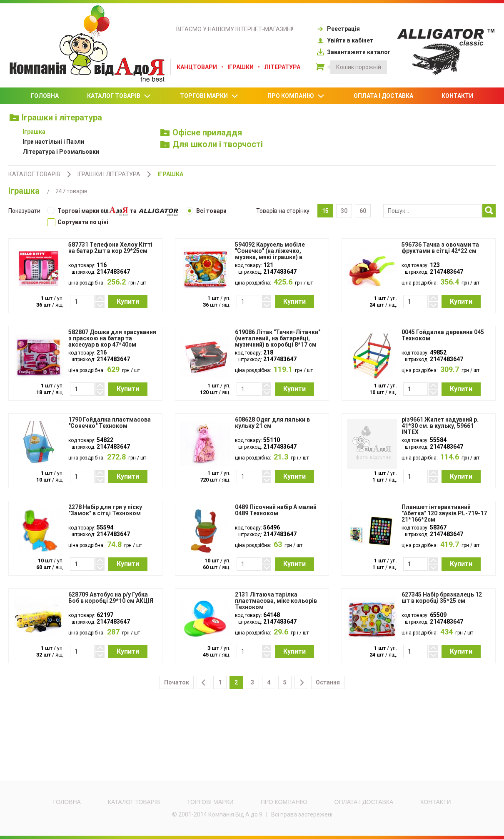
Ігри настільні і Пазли (53, 142)
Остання (328, 682)
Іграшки (241, 67)
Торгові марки (210, 96)
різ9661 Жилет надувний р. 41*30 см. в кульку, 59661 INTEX (440, 426)
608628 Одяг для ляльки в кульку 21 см (272, 423)
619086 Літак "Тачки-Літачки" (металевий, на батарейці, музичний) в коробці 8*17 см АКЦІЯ (278, 342)
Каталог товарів (119, 96)
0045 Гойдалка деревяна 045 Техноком (443, 335)
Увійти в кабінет (345, 40)
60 (363, 211)
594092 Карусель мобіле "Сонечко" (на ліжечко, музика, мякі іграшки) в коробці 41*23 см (270, 254)
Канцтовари (197, 67)
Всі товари (206, 211)
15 (325, 211)
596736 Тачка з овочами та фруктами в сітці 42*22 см (440, 248)
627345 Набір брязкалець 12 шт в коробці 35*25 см (442, 598)
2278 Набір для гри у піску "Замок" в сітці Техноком (105, 510)
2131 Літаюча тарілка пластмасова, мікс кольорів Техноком (276, 601)
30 (344, 211)
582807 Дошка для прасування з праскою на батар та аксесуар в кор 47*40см (112, 338)
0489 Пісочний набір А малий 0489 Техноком (276, 510)
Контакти (457, 96)
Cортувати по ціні (78, 222)
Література (282, 67)
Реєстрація (338, 29)
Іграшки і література (56, 117)
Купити (128, 301)
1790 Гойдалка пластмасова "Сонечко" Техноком (110, 423)
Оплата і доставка (383, 96)
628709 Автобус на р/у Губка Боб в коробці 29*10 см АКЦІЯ (111, 598)
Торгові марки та (113, 211)
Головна (45, 96)
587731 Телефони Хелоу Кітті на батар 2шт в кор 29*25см (110, 248)
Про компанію (296, 96)
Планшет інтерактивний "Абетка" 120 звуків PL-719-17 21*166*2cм (444, 513)
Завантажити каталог (353, 52)
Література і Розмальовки (61, 152)
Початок (177, 682)
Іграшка (34, 132)
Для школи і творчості (212, 144)
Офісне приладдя (201, 132)
